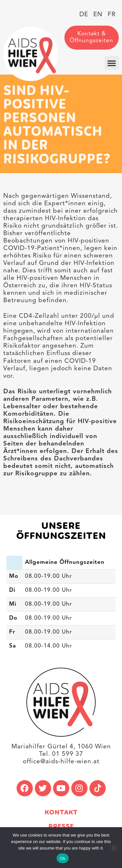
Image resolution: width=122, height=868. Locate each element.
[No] (114, 848)
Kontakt (61, 813)
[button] (112, 63)
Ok (63, 858)
